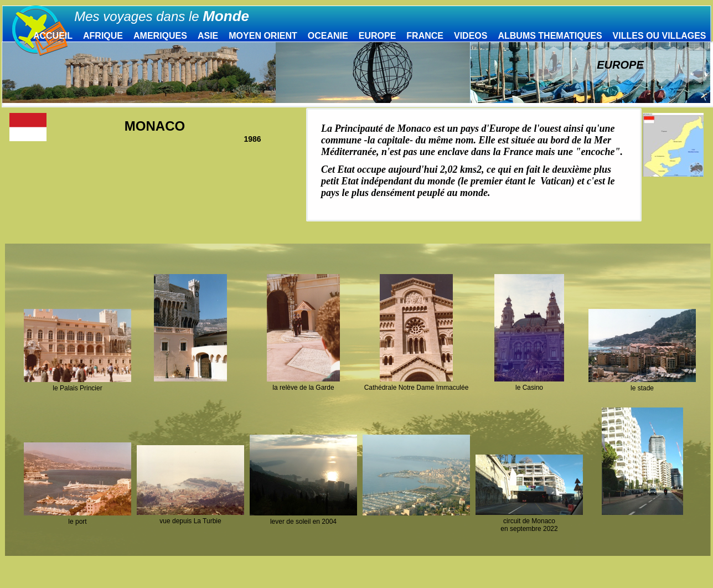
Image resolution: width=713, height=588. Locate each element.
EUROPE (378, 36)
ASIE (208, 36)
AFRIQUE (103, 36)
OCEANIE (328, 36)
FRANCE (425, 36)
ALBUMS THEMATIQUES (550, 36)
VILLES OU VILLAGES (660, 36)
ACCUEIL (53, 36)
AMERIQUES (160, 36)
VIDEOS (471, 36)
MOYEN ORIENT (263, 36)
